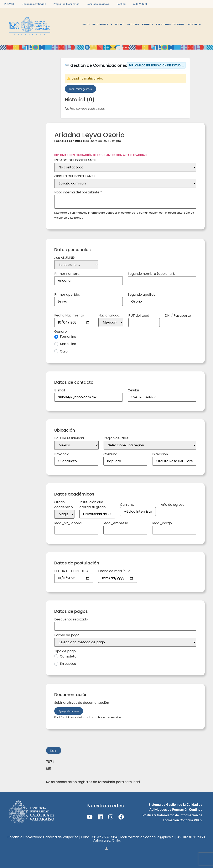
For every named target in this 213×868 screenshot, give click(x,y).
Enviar (53, 750)
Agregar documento (69, 711)
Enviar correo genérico (80, 89)
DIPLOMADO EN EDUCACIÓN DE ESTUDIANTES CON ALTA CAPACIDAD (100, 155)
